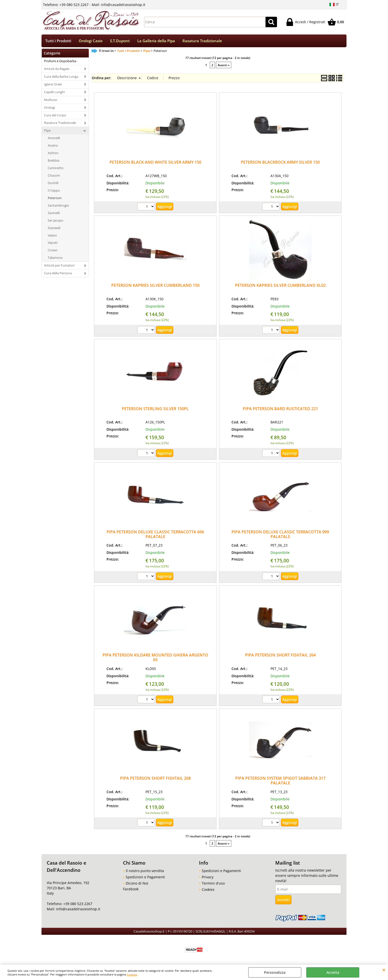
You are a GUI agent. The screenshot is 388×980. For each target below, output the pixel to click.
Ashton (53, 153)
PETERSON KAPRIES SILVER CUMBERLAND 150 (155, 286)
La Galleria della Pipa (156, 41)
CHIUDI (384, 970)
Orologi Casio (91, 41)
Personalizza (275, 972)
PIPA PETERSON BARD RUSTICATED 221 (280, 409)
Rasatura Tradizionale (202, 41)
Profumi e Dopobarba (60, 61)
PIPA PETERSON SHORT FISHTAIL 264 (280, 655)
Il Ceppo (54, 191)
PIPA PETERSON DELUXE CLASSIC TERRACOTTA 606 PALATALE (155, 535)
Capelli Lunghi (54, 92)
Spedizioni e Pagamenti (145, 877)
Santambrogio (58, 206)
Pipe (47, 131)
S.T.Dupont (120, 41)
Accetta (333, 972)
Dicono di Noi (137, 884)
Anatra (53, 146)
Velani (52, 236)
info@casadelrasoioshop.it (78, 910)
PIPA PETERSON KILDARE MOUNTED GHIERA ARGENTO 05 (155, 658)
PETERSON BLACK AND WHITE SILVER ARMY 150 (155, 163)
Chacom (54, 176)
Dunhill (53, 183)
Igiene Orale (53, 85)
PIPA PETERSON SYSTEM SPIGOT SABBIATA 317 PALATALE (280, 781)
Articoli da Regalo (57, 69)
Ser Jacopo (55, 221)
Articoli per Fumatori (59, 266)
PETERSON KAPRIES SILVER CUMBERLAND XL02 (280, 286)
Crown (53, 251)
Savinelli (54, 213)
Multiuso (51, 100)
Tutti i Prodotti (58, 41)
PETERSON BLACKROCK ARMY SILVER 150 (280, 163)
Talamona (55, 258)
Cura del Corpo (55, 116)
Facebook (131, 889)
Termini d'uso (213, 884)
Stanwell (54, 228)
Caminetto (56, 168)
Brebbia (53, 161)
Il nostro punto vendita (145, 871)
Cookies (132, 974)
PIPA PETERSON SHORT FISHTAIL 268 (155, 779)
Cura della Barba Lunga (61, 77)
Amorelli (54, 138)
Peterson (55, 198)
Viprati (53, 243)
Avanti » (224, 65)
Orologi (49, 108)
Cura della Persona (58, 274)
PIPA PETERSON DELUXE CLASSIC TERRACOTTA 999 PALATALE (280, 535)
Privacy (208, 877)
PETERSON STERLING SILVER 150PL (155, 409)
